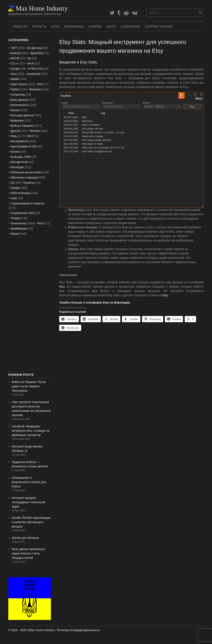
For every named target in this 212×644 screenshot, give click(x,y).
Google (15, 69)
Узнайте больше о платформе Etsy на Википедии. (95, 303)
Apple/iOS (37, 53)
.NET (14, 48)
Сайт (14, 198)
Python (15, 89)
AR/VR (15, 58)
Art (29, 58)
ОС (13, 183)
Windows (35, 89)
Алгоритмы (18, 95)
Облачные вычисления (26, 172)
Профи (15, 188)
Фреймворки (19, 228)
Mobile (15, 79)
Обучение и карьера (24, 177)
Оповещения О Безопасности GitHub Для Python (29, 482)
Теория (15, 218)
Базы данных (19, 100)
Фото (41, 223)
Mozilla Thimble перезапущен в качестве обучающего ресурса (31, 522)
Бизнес (15, 110)
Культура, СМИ (21, 157)
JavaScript (33, 74)
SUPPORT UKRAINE (159, 27)
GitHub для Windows (25, 538)
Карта (111, 27)
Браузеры (17, 120)
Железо (35, 131)
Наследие (17, 167)
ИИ (29, 136)
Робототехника (20, 193)
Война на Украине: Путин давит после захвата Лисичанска (29, 386)
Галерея (95, 27)
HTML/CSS (36, 69)
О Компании (130, 27)
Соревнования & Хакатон (28, 203)
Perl (40, 84)
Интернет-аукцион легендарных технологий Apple (29, 502)
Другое (15, 131)
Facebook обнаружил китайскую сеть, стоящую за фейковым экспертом (31, 431)
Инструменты (20, 141)
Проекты (39, 27)
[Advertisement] (30, 304)
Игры (55, 27)
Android (15, 53)
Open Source (19, 84)
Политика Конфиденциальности (78, 630)
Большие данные (22, 115)
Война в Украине (22, 126)
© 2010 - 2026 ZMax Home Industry (31, 630)
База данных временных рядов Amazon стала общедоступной (28, 553)
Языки (15, 234)
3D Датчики (35, 48)
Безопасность (20, 105)
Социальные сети (22, 213)
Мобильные (74, 27)
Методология (19, 162)
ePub (31, 63)
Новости (20, 27)
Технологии (18, 223)
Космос (15, 152)
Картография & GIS (24, 146)
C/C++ (15, 63)
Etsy (62, 287)
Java (14, 74)
